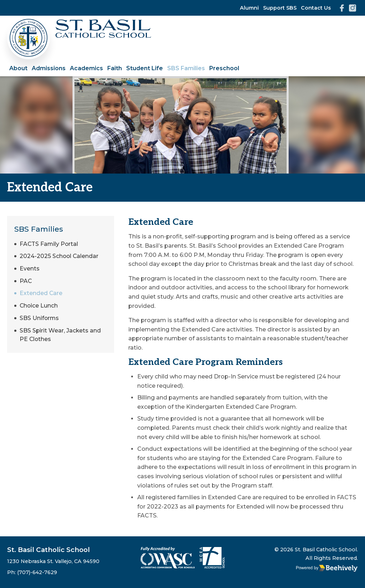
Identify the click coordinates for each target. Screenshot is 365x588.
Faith (115, 68)
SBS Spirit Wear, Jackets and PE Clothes (61, 338)
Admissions (49, 68)
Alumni (249, 8)
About (18, 68)
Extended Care (41, 295)
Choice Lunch (39, 308)
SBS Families (186, 68)
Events (30, 270)
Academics (86, 68)
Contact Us (316, 8)
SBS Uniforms (40, 321)
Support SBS (280, 8)
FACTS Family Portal (49, 244)
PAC (26, 282)
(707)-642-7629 (37, 572)
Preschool (224, 68)
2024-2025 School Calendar (60, 257)
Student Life (145, 68)
